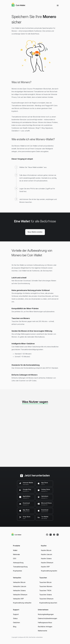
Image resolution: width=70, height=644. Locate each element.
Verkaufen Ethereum (20, 595)
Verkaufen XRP (18, 599)
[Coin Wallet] (18, 5)
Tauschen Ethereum (46, 599)
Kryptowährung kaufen (49, 571)
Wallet (15, 550)
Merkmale (16, 554)
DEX (15, 559)
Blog (15, 627)
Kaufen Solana (46, 559)
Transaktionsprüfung (20, 567)
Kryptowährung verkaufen (22, 603)
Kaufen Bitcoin (46, 550)
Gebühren (16, 623)
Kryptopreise (17, 571)
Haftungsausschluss (45, 623)
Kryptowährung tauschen (48, 603)
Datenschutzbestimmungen (47, 618)
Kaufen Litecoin (47, 554)
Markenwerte (42, 631)
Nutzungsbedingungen (46, 614)
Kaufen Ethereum (47, 563)
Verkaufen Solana (19, 591)
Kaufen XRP (45, 567)
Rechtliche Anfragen (45, 627)
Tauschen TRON (45, 591)
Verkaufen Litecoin (20, 586)
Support (16, 614)
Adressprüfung (18, 563)
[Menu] (58, 5)
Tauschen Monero (46, 586)
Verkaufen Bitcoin (19, 582)
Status (15, 618)
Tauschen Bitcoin (45, 582)
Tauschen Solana (45, 595)
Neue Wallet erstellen (35, 232)
